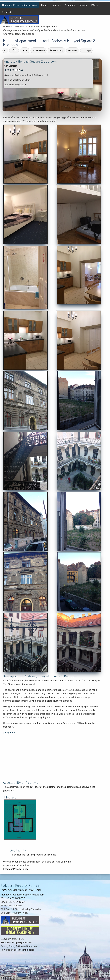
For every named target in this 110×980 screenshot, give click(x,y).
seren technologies (24, 950)
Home (45, 5)
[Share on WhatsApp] (56, 50)
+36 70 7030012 (16, 898)
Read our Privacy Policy (16, 869)
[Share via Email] (73, 50)
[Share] (5, 50)
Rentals (57, 5)
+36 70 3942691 (17, 902)
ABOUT (13, 890)
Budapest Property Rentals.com (19, 5)
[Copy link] (86, 50)
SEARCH (24, 890)
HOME (4, 890)
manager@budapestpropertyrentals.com (23, 895)
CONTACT (36, 890)
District (95, 5)
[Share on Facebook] (25, 50)
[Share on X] (14, 50)
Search (83, 5)
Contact (7, 12)
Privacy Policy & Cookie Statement (19, 946)
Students (70, 5)
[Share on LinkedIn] (39, 50)
